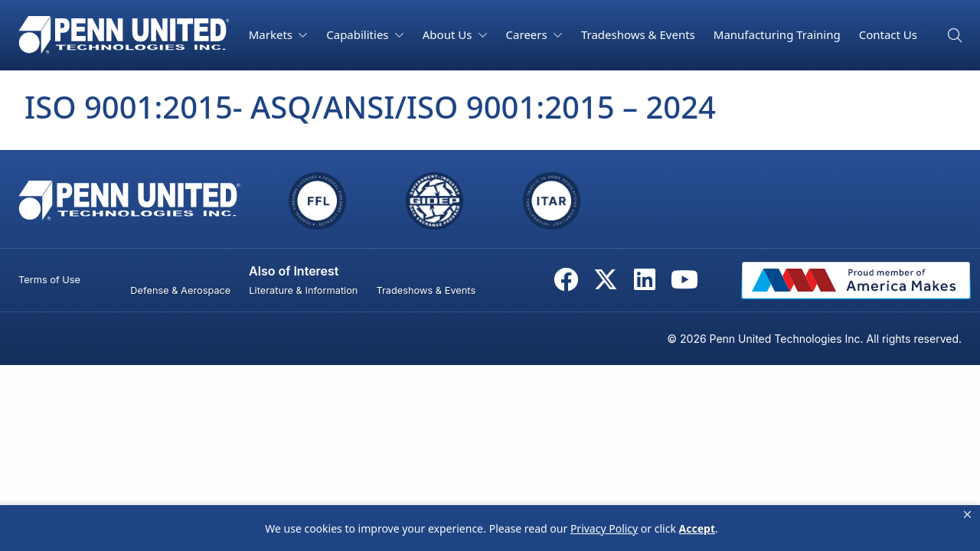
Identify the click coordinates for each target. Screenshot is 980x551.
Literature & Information (303, 290)
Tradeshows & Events (426, 290)
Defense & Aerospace (180, 290)
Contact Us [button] (888, 34)
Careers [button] (528, 34)
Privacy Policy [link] (604, 528)
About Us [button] (449, 34)
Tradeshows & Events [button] (638, 34)
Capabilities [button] (359, 34)
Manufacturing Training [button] (777, 34)
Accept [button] (697, 528)
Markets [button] (272, 34)
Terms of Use (49, 280)
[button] (967, 515)
